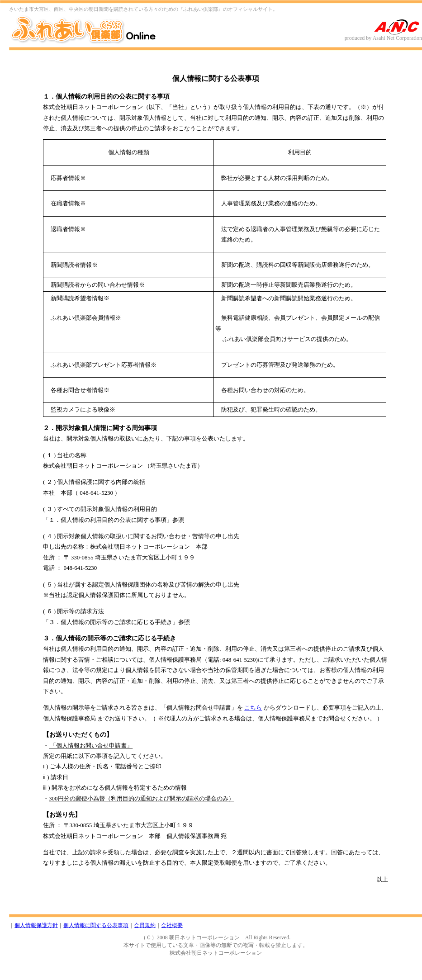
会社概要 (172, 925)
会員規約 (145, 925)
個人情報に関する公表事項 (96, 925)
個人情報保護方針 (36, 925)
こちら (253, 708)
